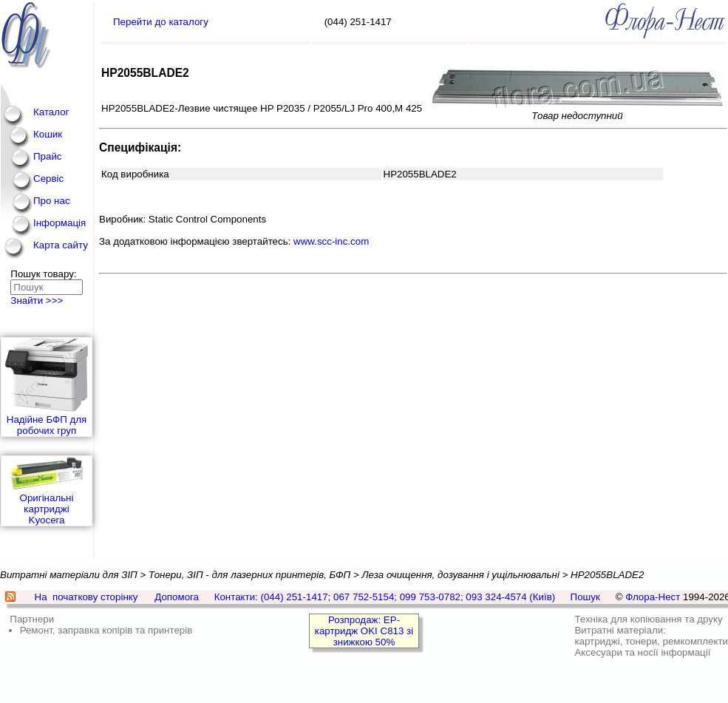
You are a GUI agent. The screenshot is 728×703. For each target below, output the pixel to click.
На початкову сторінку (86, 597)
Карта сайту (61, 245)
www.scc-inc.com (331, 241)
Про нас (52, 201)
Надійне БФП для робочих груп (47, 387)
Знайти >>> (37, 300)
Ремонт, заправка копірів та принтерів (106, 630)
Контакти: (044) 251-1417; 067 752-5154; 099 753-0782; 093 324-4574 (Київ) (385, 597)
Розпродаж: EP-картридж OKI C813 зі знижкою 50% (364, 631)
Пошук (585, 597)
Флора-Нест (653, 597)
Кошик (48, 134)
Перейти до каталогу (161, 22)
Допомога (177, 597)
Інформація (59, 223)
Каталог (51, 112)
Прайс (48, 156)
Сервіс (48, 179)
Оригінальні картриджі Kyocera (47, 491)
